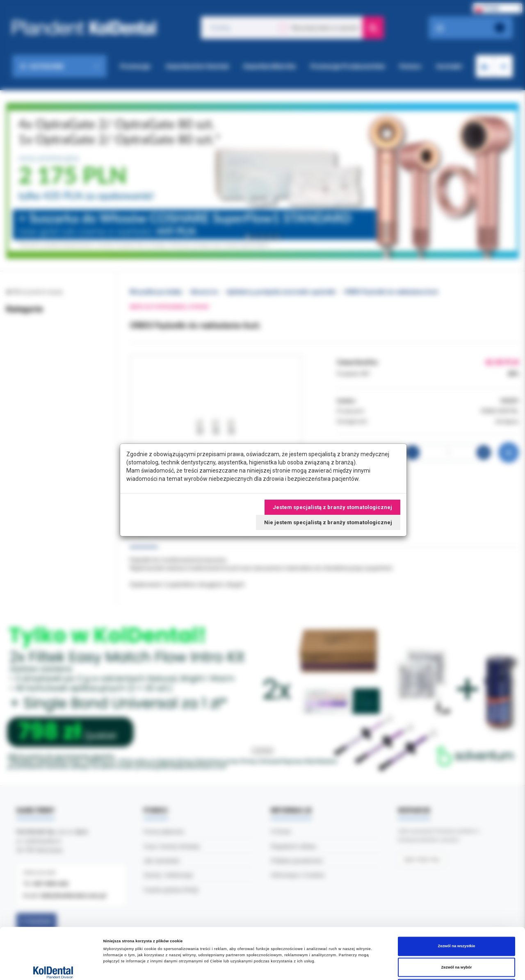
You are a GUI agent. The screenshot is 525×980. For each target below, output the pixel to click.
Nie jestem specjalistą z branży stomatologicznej (328, 522)
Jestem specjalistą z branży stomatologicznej (332, 507)
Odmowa (457, 935)
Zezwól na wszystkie (456, 893)
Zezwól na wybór (457, 914)
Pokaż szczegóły (345, 966)
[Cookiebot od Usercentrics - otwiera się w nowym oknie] (53, 966)
